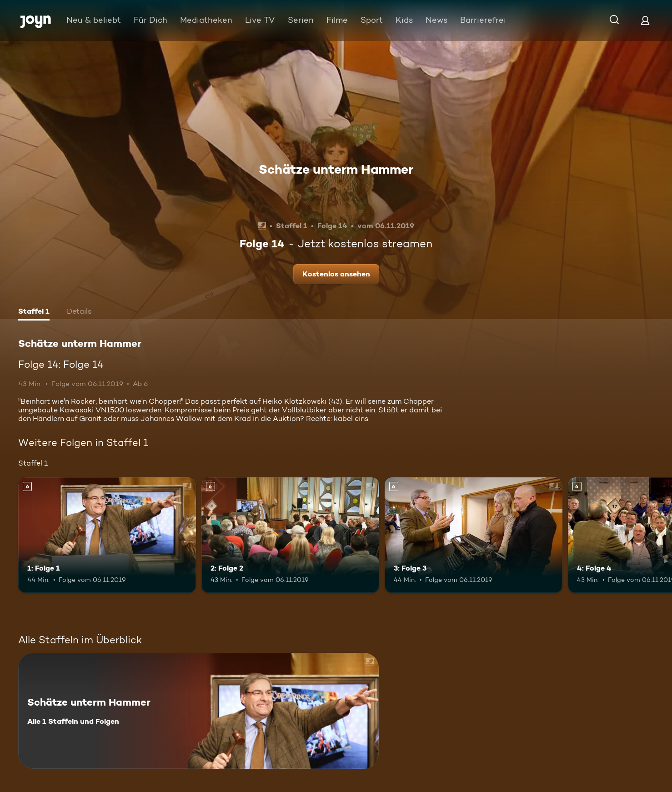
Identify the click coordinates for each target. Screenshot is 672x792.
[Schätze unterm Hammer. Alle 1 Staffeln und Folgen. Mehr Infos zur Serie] (198, 711)
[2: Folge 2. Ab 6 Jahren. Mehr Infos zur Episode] (290, 535)
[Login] (645, 20)
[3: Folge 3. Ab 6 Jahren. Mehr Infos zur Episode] (474, 535)
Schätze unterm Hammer (336, 169)
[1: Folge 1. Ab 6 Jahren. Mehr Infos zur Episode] (107, 535)
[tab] (34, 312)
